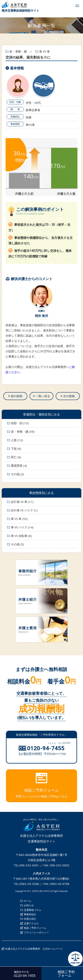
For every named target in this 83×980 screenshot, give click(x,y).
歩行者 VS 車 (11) (22, 502)
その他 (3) (17, 544)
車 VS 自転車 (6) (21, 536)
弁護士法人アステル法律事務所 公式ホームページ (34, 949)
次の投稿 (69, 396)
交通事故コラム (33, 910)
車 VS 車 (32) (19, 519)
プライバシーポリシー (36, 932)
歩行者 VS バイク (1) (24, 510)
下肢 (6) (16, 449)
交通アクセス (31, 923)
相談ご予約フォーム (35, 928)
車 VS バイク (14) (22, 527)
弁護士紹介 (30, 919)
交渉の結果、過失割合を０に (28, 57)
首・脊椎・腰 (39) (23, 432)
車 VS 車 (44, 51)
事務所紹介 (30, 914)
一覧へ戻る (43, 396)
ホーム (28, 901)
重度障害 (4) (19, 466)
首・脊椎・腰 (18, 51)
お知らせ (29, 905)
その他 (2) (17, 474)
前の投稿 (17, 396)
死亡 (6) (16, 457)
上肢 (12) (17, 440)
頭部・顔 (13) (20, 423)
